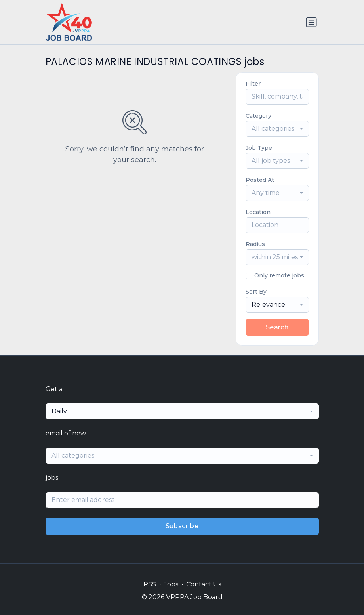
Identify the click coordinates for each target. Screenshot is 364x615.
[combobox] (277, 129)
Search (277, 327)
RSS (150, 584)
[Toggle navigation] (311, 22)
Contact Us (204, 584)
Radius (255, 244)
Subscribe (182, 526)
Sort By (256, 292)
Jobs (171, 584)
